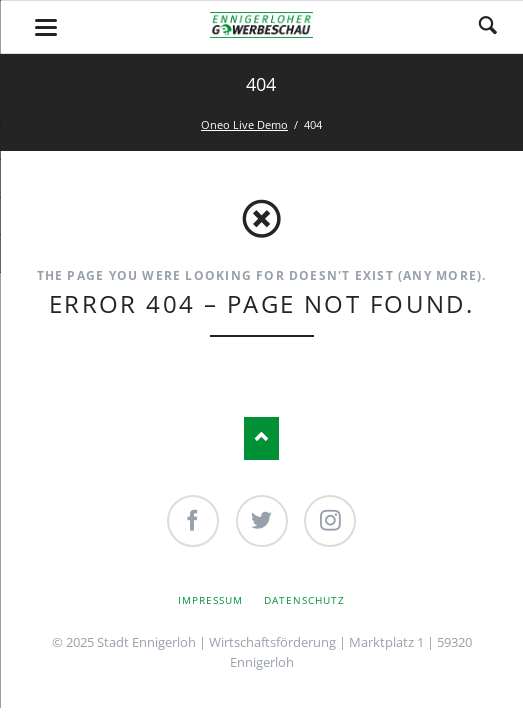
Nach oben (261, 438)
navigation (46, 27)
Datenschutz (304, 600)
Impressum (210, 600)
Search (488, 27)
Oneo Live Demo (244, 124)
